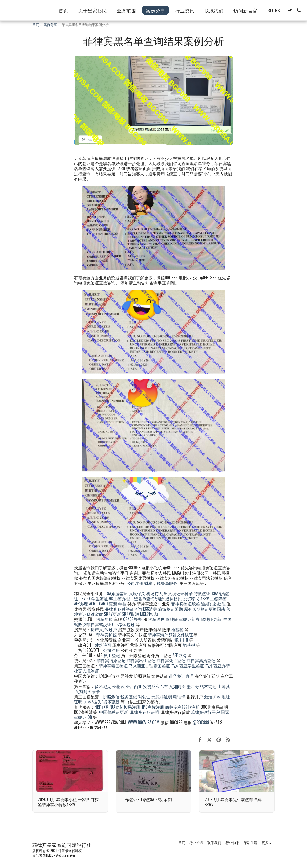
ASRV (205, 599)
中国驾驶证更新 (114, 712)
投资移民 (191, 599)
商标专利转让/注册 (182, 707)
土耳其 (224, 686)
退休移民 (174, 599)
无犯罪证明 (162, 697)
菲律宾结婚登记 (111, 660)
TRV (82, 599)
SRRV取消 (131, 614)
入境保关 (137, 593)
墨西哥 (193, 686)
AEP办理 (81, 604)
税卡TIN (182, 640)
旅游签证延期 (171, 609)
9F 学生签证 (97, 599)
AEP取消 (180, 655)
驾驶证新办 (189, 619)
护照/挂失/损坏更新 (101, 702)
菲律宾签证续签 (185, 604)
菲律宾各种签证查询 (124, 609)
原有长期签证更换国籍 (205, 609)
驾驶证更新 (211, 619)
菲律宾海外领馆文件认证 (171, 635)
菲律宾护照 (107, 635)
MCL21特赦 (149, 614)
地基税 (177, 629)
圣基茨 (118, 686)
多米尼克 (103, 686)
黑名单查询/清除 (149, 599)
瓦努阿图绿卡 (87, 691)
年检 (123, 604)
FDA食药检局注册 (125, 707)
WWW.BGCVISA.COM (144, 722)
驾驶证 (172, 619)
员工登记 (112, 655)
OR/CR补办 (132, 619)
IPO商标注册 (153, 707)
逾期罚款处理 (213, 604)
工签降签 (218, 599)
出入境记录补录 (178, 593)
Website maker (66, 855)
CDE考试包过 (123, 624)
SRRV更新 (112, 614)
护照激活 (111, 697)
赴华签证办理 (181, 676)
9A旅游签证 (117, 593)
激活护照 (212, 697)
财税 (148, 583)
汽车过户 (156, 619)
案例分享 (50, 25)
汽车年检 (104, 619)
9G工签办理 (119, 599)
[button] (290, 10)
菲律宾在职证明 (144, 712)
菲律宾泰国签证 (113, 666)
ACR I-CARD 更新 (103, 604)
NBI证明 (102, 707)
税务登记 (129, 697)
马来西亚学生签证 (188, 666)
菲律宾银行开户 (205, 712)
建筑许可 (103, 645)
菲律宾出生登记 (141, 660)
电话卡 (179, 697)
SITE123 (48, 855)
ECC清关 (150, 609)
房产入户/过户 (104, 629)
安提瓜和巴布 (156, 686)
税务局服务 (167, 583)
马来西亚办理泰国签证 (149, 666)
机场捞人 (155, 593)
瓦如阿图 (177, 686)
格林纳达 (209, 686)
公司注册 (135, 583)
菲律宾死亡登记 (171, 660)
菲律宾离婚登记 (201, 660)
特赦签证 (202, 593)
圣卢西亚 (134, 686)
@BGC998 (201, 722)
